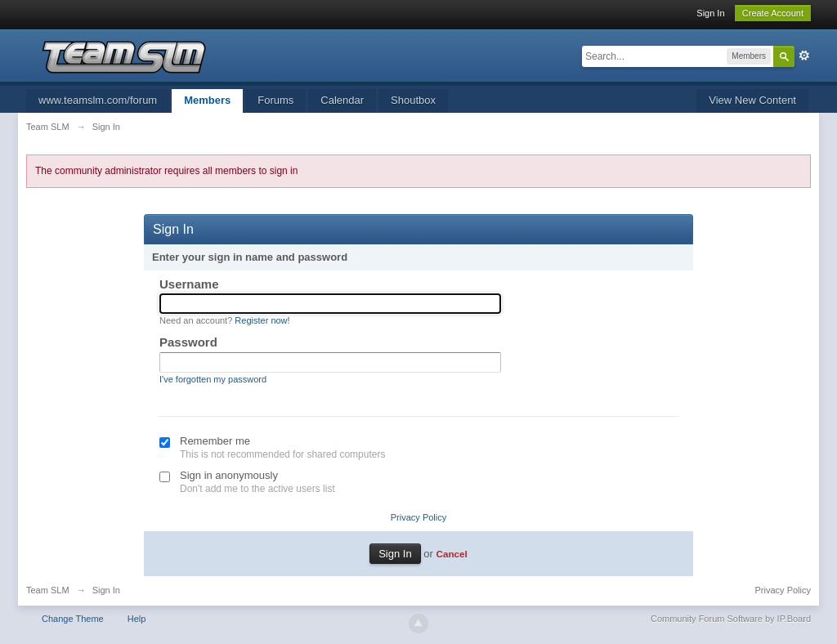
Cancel (451, 554)
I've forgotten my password (213, 379)
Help (137, 619)
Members (207, 100)
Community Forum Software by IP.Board (731, 619)
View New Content (752, 100)
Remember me (215, 441)
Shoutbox (413, 100)
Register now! (262, 320)
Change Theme (73, 619)
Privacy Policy (418, 517)
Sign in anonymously (229, 475)
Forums (275, 100)
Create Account (773, 13)
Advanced (804, 56)
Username (189, 284)
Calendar (342, 100)
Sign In (710, 13)
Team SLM (48, 590)
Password (188, 342)
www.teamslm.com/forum (98, 100)
